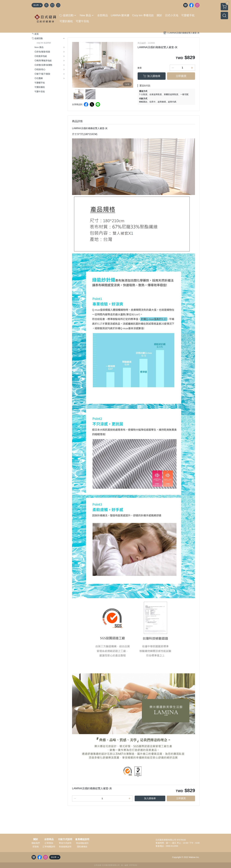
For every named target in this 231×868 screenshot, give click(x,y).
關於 (36, 839)
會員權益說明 (82, 839)
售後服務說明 (65, 847)
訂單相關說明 (49, 847)
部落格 (36, 847)
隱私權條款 (82, 847)
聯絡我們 (36, 843)
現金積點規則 (82, 843)
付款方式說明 (65, 839)
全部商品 (49, 839)
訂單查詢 (49, 843)
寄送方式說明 (65, 843)
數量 (140, 68)
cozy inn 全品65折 (44, 43)
